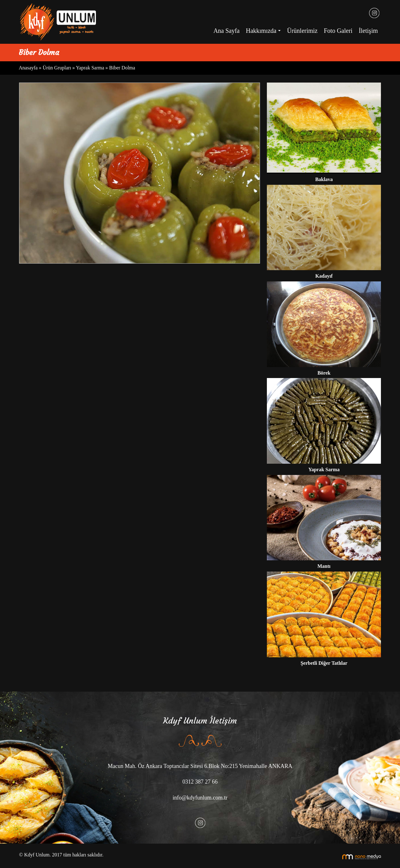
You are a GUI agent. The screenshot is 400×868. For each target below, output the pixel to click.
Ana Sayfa (227, 31)
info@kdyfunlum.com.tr (200, 798)
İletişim (368, 31)
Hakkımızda (265, 33)
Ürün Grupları (57, 68)
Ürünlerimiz (302, 31)
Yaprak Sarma (90, 68)
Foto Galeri (338, 31)
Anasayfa (29, 68)
